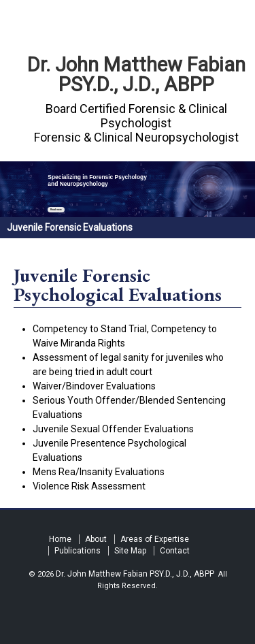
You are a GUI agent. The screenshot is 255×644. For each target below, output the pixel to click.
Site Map (130, 551)
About (96, 539)
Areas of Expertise (155, 539)
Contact (175, 551)
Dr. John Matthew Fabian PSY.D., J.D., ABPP (136, 75)
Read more (56, 210)
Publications (78, 551)
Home (60, 539)
